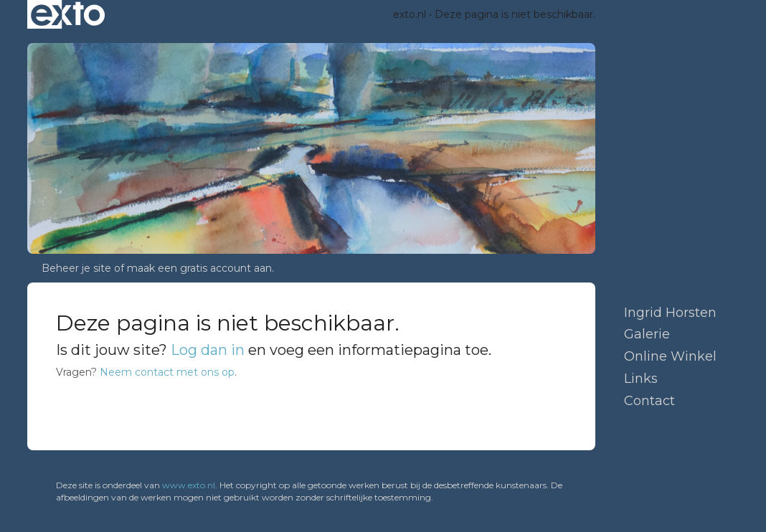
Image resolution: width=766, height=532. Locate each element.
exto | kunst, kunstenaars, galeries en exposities (68, 14)
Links (641, 379)
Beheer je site (76, 268)
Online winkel (670, 356)
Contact (649, 401)
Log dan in (208, 350)
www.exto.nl (189, 485)
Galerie (647, 334)
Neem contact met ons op (167, 372)
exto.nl (410, 14)
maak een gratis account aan (199, 268)
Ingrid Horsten (670, 313)
